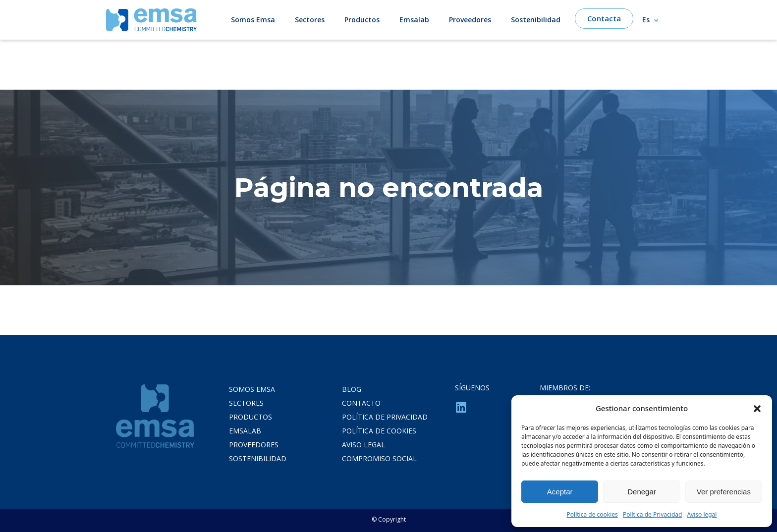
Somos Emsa (253, 20)
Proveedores (470, 20)
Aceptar (560, 492)
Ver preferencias (724, 492)
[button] (757, 408)
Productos (362, 20)
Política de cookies (592, 514)
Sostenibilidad (536, 20)
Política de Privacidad (653, 514)
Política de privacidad (385, 417)
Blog (352, 389)
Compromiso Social (379, 458)
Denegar (642, 492)
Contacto (361, 403)
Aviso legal (702, 514)
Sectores (310, 20)
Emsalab (414, 20)
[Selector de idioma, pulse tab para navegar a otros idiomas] (655, 20)
